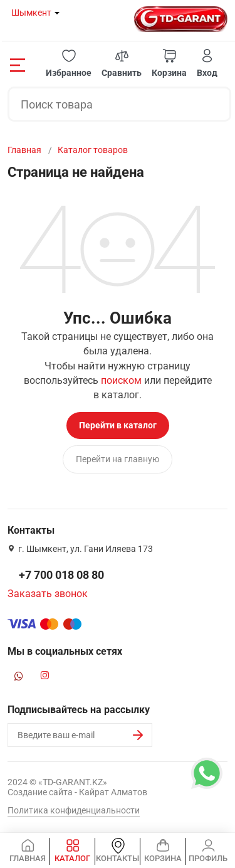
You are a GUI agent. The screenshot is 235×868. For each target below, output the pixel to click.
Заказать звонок (48, 594)
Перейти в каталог (118, 425)
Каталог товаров (93, 150)
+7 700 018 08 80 (61, 575)
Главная (24, 150)
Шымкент (31, 13)
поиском (121, 380)
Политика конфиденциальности (74, 810)
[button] (69, 64)
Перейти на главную (118, 459)
